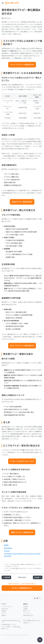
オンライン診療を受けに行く (22, 588)
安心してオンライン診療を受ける (22, 346)
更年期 (6, 545)
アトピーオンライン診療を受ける (22, 65)
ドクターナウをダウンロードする (22, 461)
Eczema (7, 551)
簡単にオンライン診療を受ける (22, 532)
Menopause (8, 548)
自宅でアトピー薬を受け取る (22, 202)
